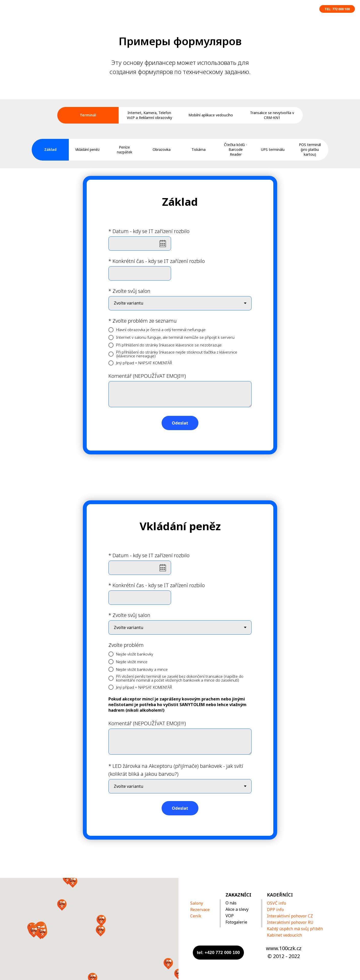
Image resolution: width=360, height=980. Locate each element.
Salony (197, 903)
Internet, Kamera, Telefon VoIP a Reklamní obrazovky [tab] (149, 115)
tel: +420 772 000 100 (218, 953)
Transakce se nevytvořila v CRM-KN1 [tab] (272, 115)
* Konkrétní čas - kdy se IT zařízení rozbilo (157, 261)
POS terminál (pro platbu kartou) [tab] (310, 149)
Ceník (196, 916)
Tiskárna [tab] (199, 149)
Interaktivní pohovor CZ (290, 916)
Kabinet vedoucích (284, 935)
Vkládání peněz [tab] (87, 149)
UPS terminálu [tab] (273, 149)
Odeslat (180, 423)
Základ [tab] (50, 149)
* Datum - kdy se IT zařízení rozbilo (149, 231)
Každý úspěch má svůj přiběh (295, 929)
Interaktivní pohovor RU (290, 922)
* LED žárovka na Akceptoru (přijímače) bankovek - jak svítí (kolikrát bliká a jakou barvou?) (176, 770)
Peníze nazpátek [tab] (125, 150)
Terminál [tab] (88, 115)
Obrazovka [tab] (162, 149)
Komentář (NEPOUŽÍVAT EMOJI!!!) (147, 376)
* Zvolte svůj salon (129, 291)
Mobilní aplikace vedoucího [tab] (211, 115)
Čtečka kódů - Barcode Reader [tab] (236, 149)
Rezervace (200, 910)
